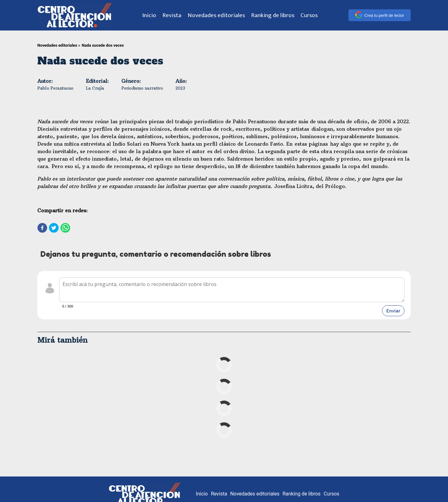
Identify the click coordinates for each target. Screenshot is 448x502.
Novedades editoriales (216, 15)
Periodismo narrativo (142, 88)
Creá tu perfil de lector (380, 15)
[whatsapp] (65, 228)
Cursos (309, 15)
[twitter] (54, 228)
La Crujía (95, 88)
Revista (172, 15)
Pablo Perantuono (55, 88)
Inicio (149, 15)
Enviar (393, 311)
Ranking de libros (273, 15)
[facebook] (42, 228)
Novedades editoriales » (59, 45)
